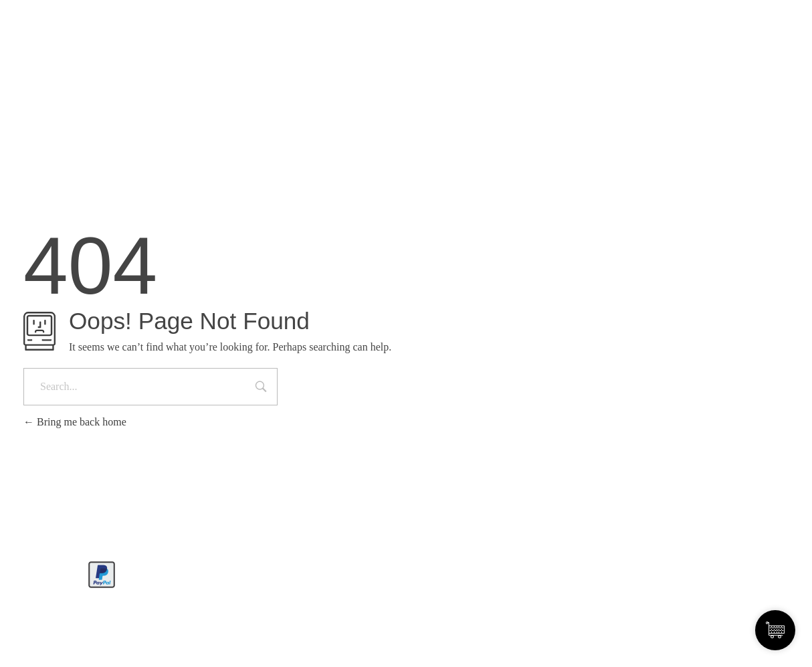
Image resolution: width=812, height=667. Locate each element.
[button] (29, 638)
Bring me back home (75, 422)
